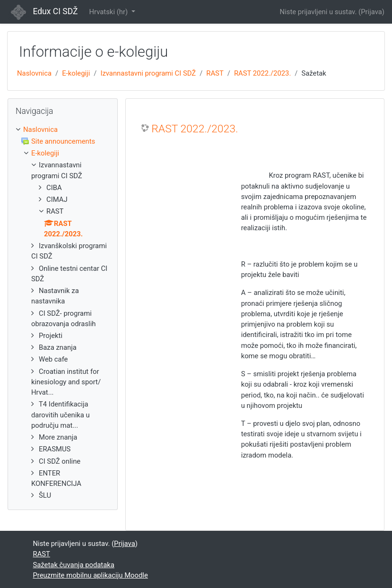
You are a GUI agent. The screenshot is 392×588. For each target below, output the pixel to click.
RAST (215, 73)
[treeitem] (63, 130)
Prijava (371, 12)
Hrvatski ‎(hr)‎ (109, 12)
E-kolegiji (76, 73)
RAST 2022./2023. (262, 73)
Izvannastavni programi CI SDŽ (148, 73)
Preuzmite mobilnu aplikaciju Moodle (91, 575)
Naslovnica (34, 73)
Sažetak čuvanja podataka (74, 565)
